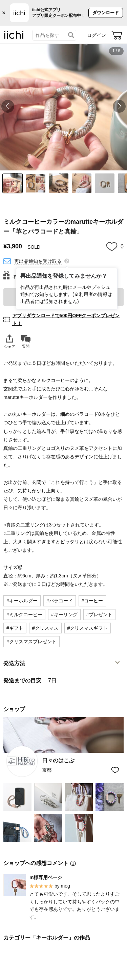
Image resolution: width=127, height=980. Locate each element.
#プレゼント (100, 615)
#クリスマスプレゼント (31, 642)
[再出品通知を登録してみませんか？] (67, 261)
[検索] (71, 35)
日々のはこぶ (58, 760)
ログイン (97, 35)
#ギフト (15, 628)
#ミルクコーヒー (24, 615)
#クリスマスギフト (88, 628)
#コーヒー (92, 601)
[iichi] (14, 37)
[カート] (117, 35)
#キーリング (64, 615)
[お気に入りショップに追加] (115, 770)
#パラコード (60, 601)
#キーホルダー (22, 601)
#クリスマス (45, 628)
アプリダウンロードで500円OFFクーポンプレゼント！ (66, 319)
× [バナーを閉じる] (4, 13)
